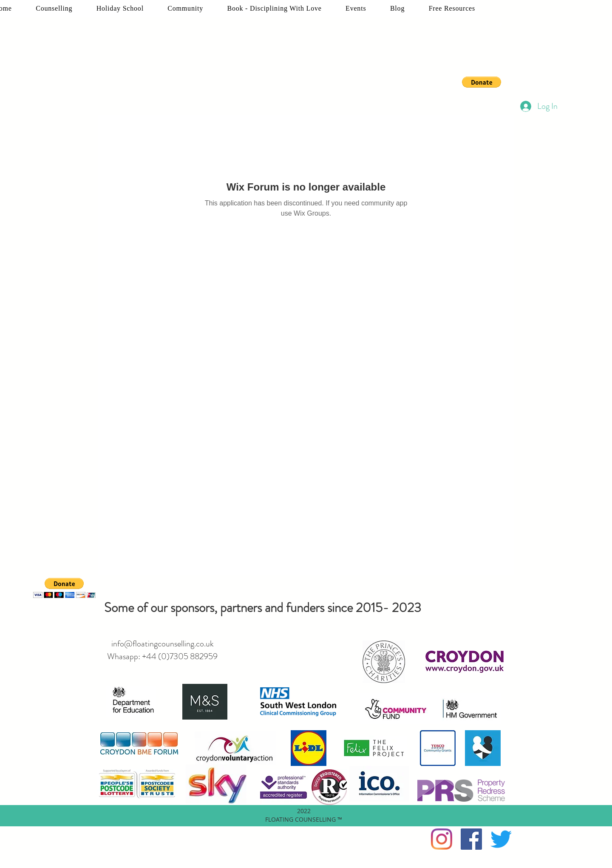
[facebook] (486, 25)
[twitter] (499, 25)
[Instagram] (442, 839)
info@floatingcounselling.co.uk (163, 644)
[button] (482, 82)
